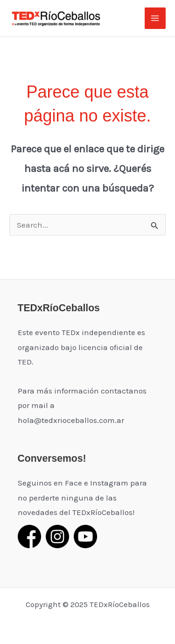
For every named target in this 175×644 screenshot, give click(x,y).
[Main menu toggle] (155, 18)
